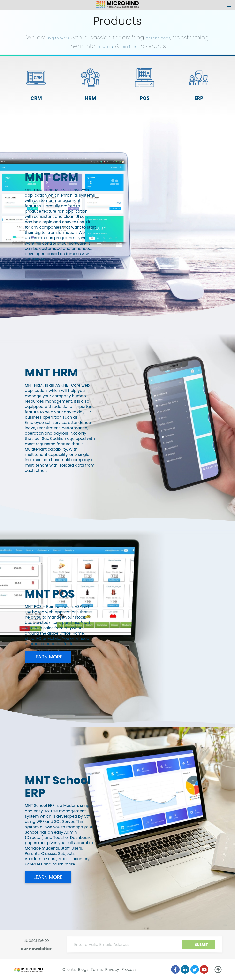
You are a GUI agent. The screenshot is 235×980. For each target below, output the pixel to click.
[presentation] (178, 947)
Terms (97, 969)
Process (129, 969)
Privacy (112, 969)
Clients (69, 969)
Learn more (48, 657)
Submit (201, 945)
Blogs (83, 969)
